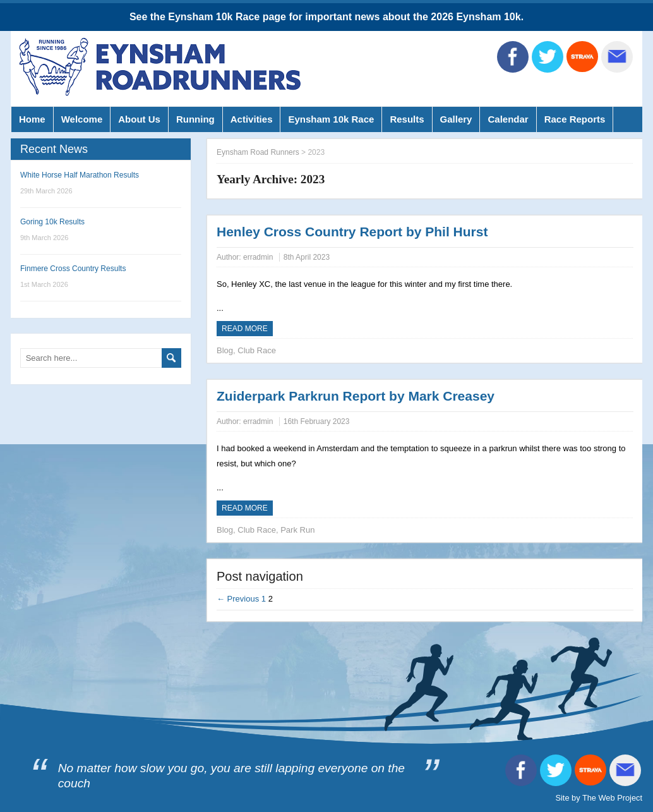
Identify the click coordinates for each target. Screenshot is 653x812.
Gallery (456, 119)
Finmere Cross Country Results (73, 269)
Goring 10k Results (52, 222)
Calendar (508, 119)
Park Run (297, 530)
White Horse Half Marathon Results (80, 175)
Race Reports (575, 119)
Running (195, 119)
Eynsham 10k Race (331, 119)
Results (407, 119)
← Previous (238, 599)
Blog (225, 350)
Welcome (82, 119)
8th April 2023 (307, 257)
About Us (139, 119)
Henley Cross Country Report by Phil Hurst (352, 232)
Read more (245, 329)
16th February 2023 (317, 421)
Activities (252, 119)
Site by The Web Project (599, 798)
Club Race (257, 350)
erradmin (258, 257)
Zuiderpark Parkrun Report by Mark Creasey (356, 396)
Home (32, 119)
